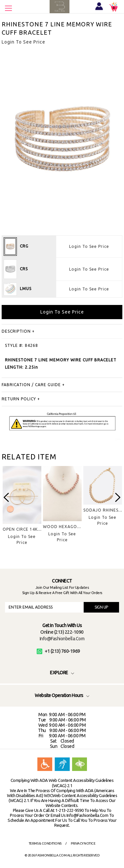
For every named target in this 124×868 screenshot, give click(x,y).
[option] (22, 511)
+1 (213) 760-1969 (58, 651)
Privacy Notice (83, 843)
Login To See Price (89, 246)
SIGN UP (101, 607)
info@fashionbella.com (62, 639)
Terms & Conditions (45, 843)
